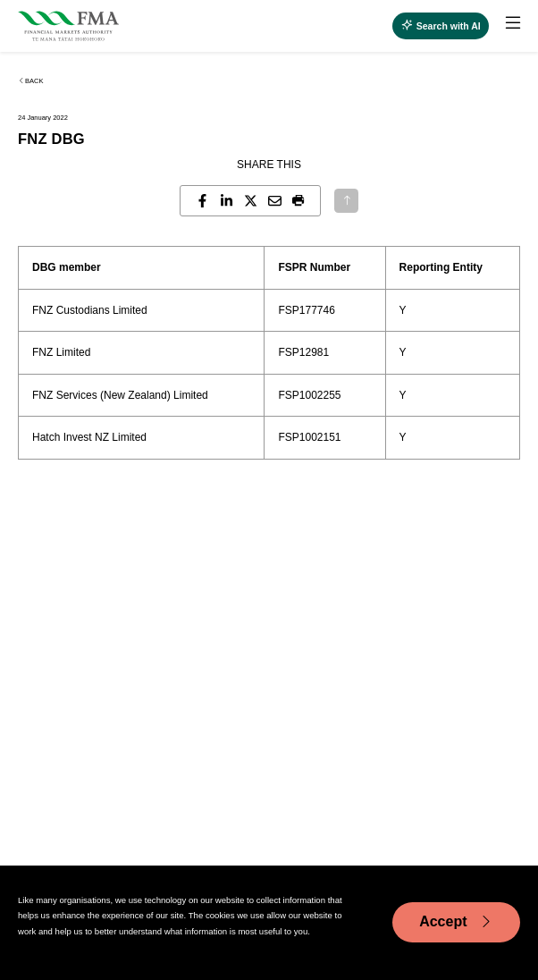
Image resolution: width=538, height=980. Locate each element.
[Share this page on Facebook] (202, 201)
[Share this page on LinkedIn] (227, 201)
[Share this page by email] (275, 201)
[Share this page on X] (251, 201)
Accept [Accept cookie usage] (456, 922)
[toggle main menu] (513, 23)
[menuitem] (504, 26)
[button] (299, 201)
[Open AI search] (441, 26)
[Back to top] (346, 201)
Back (30, 81)
